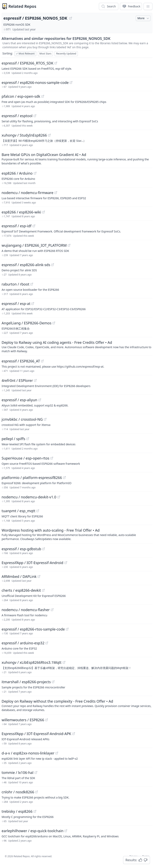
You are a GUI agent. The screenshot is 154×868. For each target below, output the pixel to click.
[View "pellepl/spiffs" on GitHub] (28, 439)
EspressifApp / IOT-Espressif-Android (32, 563)
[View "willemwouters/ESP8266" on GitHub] (47, 720)
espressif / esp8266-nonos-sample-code (35, 82)
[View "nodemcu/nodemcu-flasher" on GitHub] (52, 610)
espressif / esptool (17, 116)
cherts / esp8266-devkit (21, 590)
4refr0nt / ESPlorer (17, 380)
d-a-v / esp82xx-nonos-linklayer (28, 753)
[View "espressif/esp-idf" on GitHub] (34, 226)
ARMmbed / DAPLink (19, 576)
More (144, 18)
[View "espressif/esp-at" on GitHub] (33, 304)
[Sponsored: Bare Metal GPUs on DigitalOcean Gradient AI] (77, 159)
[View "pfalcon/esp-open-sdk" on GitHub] (43, 96)
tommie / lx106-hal (18, 772)
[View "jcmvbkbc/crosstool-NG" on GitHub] (45, 419)
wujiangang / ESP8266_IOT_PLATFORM (34, 245)
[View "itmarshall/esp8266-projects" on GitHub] (53, 682)
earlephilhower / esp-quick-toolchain (32, 831)
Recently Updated (66, 54)
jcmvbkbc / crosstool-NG (22, 419)
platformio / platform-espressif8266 (32, 478)
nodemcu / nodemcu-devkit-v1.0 (29, 497)
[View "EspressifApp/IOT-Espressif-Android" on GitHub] (66, 563)
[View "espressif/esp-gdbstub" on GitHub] (44, 549)
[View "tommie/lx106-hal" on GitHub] (36, 772)
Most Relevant (25, 54)
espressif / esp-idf (17, 226)
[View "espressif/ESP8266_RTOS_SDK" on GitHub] (56, 63)
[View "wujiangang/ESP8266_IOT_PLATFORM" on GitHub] (69, 245)
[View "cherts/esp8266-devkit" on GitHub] (43, 590)
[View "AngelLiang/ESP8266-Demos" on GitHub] (54, 323)
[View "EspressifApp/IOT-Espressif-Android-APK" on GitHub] (74, 734)
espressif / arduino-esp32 (23, 643)
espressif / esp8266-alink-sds (26, 265)
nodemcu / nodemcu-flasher (26, 610)
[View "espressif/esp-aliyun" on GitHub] (40, 400)
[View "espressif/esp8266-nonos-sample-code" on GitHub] (71, 82)
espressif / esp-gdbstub (21, 549)
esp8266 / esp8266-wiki (21, 212)
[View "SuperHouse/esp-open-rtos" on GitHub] (52, 458)
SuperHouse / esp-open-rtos (25, 458)
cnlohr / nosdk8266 (18, 792)
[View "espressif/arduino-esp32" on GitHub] (47, 643)
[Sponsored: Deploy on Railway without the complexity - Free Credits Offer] (77, 705)
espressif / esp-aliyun (19, 400)
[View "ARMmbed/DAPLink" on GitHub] (39, 576)
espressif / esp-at (16, 304)
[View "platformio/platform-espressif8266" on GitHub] (64, 478)
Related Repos (22, 6)
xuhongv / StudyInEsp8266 (24, 135)
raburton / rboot (15, 284)
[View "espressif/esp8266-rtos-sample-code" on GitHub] (67, 629)
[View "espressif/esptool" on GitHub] (35, 116)
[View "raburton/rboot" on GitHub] (32, 284)
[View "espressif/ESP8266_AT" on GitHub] (42, 361)
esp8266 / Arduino (17, 173)
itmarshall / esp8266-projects (26, 682)
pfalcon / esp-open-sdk (21, 96)
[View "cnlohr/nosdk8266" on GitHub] (36, 792)
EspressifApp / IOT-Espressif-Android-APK (36, 734)
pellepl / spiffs (13, 439)
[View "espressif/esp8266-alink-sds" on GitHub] (53, 265)
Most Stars (46, 54)
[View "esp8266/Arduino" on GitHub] (35, 173)
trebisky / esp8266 (17, 811)
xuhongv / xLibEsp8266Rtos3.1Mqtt (32, 662)
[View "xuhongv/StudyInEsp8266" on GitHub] (49, 135)
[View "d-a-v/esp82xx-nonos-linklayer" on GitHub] (57, 753)
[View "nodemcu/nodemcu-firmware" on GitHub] (56, 193)
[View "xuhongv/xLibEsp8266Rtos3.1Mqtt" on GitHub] (64, 662)
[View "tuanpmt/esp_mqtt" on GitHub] (38, 511)
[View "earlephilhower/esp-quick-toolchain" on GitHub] (66, 831)
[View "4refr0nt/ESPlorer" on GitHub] (35, 380)
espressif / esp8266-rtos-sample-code (33, 629)
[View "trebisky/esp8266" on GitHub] (35, 811)
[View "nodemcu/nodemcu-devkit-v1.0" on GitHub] (59, 497)
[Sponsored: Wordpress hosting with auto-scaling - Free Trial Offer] (77, 534)
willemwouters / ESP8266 (23, 720)
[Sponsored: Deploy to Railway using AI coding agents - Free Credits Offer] (77, 346)
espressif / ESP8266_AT (21, 361)
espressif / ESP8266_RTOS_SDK (27, 63)
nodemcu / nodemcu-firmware (27, 193)
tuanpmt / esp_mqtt (18, 511)
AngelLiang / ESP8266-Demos (26, 323)
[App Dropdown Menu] (148, 6)
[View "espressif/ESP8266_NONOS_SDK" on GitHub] (71, 18)
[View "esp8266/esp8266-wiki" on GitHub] (44, 212)
